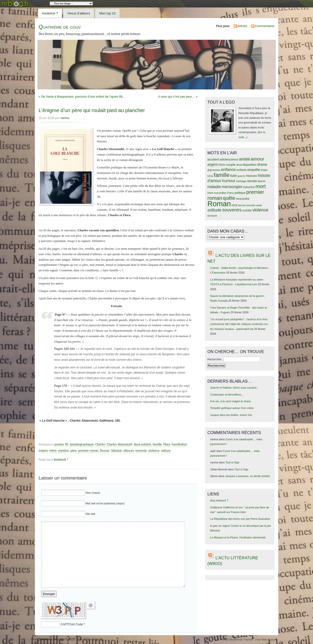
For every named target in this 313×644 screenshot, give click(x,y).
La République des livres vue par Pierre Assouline (240, 519)
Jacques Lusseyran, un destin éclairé (247, 476)
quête (229, 198)
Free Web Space (266, 640)
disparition (249, 165)
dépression (214, 170)
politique (240, 193)
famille (157, 444)
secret (242, 205)
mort (261, 186)
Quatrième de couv (60, 27)
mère (53, 451)
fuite (233, 176)
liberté (261, 181)
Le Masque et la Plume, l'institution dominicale (238, 537)
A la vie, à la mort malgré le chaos (230, 401)
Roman (105, 451)
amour (257, 159)
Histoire (251, 176)
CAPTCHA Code (72, 624)
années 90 (61, 444)
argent (212, 164)
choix (222, 165)
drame (262, 164)
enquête (254, 170)
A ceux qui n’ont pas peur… (177, 97)
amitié (244, 159)
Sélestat (117, 451)
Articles (242, 26)
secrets (251, 205)
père (74, 451)
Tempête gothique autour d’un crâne (232, 408)
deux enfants (142, 444)
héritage (241, 181)
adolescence (229, 159)
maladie (214, 187)
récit (234, 205)
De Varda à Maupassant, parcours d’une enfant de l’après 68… (83, 97)
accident (213, 160)
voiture (166, 451)
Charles (100, 444)
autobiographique (82, 444)
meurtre (249, 187)
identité (252, 181)
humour (229, 181)
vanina (65, 118)
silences (129, 451)
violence (154, 451)
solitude (215, 210)
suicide (247, 210)
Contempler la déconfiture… (227, 395)
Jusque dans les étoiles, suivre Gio (231, 415)
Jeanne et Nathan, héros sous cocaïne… (235, 388)
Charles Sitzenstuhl (119, 444)
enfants (242, 170)
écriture (212, 216)
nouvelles (220, 193)
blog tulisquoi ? (219, 500)
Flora (167, 444)
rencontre (243, 199)
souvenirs (232, 210)
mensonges (232, 187)
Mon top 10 (107, 13)
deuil (239, 165)
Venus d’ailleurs (79, 13)
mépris (43, 451)
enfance (228, 170)
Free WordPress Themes (238, 640)
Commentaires (264, 26)
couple (231, 165)
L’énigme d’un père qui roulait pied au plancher (92, 110)
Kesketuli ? (50, 13)
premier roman (88, 451)
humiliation (179, 444)
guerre (241, 176)
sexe (259, 205)
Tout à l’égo (232, 462)
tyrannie (141, 451)
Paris (230, 193)
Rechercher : (215, 359)
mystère (64, 451)
